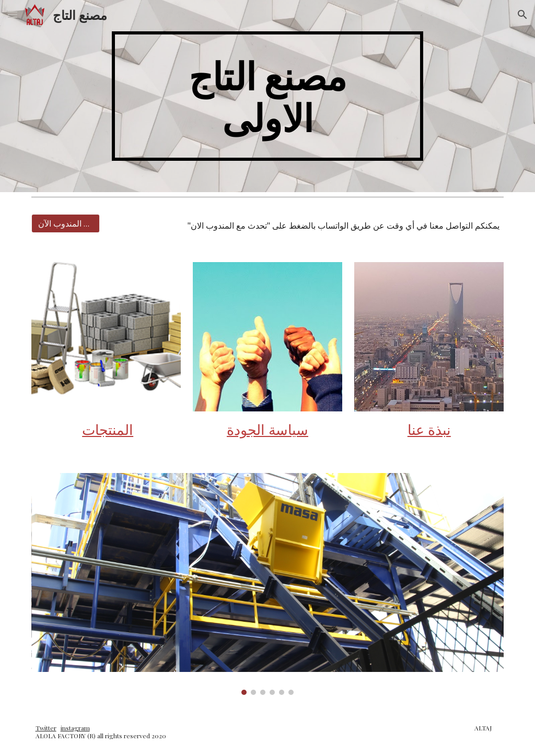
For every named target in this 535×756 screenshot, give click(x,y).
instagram (75, 728)
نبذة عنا (429, 429)
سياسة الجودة (267, 429)
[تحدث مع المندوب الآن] (66, 223)
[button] (13, 14)
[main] (267, 96)
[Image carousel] (268, 584)
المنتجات (108, 429)
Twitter (46, 728)
